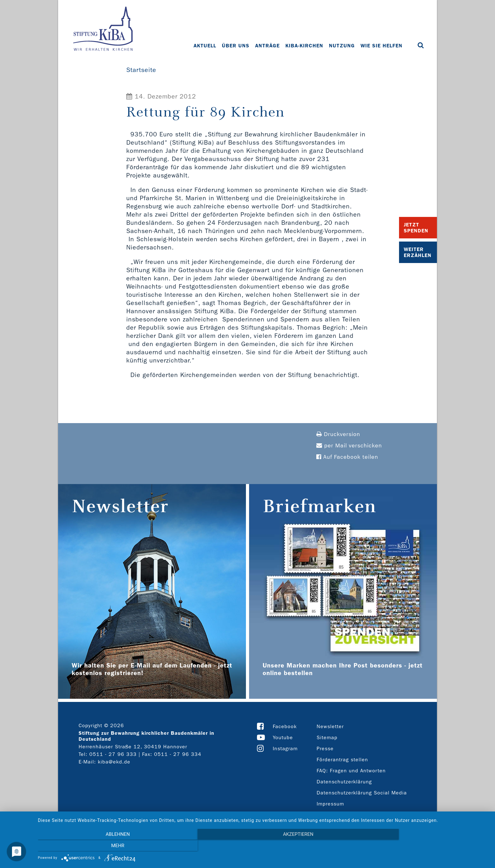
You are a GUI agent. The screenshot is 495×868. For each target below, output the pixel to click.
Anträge (267, 46)
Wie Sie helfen (382, 46)
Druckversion (338, 434)
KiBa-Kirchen (304, 46)
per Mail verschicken (349, 446)
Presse (325, 748)
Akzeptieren (263, 846)
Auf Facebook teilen (347, 457)
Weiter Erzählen (418, 252)
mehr (421, 846)
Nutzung (342, 46)
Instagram (285, 748)
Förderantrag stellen (342, 760)
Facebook (285, 726)
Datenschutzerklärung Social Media (362, 793)
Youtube (283, 737)
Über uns (236, 46)
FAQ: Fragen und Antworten (351, 771)
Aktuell (205, 46)
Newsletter (330, 726)
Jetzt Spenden (416, 228)
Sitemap (327, 737)
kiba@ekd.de (114, 762)
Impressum (330, 804)
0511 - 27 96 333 (113, 754)
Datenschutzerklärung (344, 782)
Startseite (141, 70)
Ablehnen (105, 846)
